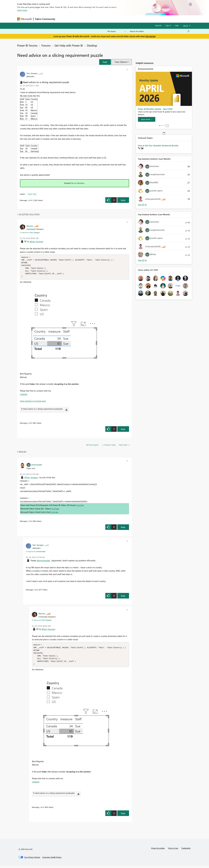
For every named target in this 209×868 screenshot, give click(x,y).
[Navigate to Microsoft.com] (24, 19)
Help (177, 25)
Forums (61, 19)
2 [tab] (161, 125)
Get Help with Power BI (69, 45)
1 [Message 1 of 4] (28, 200)
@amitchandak (43, 562)
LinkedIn (24, 395)
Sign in (168, 25)
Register (158, 25)
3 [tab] (163, 125)
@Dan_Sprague (36, 242)
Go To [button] (186, 26)
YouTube (80, 506)
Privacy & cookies (158, 850)
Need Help (32, 194)
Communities (96, 19)
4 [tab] (164, 125)
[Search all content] (160, 31)
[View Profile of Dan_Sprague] (32, 73)
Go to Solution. (78, 183)
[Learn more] (147, 119)
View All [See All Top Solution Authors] (142, 205)
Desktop (92, 45)
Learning (118, 19)
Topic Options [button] (121, 62)
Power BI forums (27, 45)
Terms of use (173, 850)
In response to (30, 232)
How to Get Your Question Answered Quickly (158, 145)
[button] (105, 62)
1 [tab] (160, 125)
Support (129, 19)
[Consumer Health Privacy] (52, 859)
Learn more (22, 10)
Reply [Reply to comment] (123, 430)
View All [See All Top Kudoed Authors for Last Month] (142, 260)
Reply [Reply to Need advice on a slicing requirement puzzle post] (123, 200)
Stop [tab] (167, 126)
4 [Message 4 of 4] (28, 424)
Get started (150, 36)
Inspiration (73, 19)
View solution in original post (33, 402)
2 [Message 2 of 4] (28, 522)
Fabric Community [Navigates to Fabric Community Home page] (45, 19)
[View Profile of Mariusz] (30, 226)
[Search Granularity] (117, 31)
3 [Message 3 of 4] (34, 591)
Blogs (108, 19)
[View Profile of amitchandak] (37, 466)
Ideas (84, 19)
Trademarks (186, 850)
